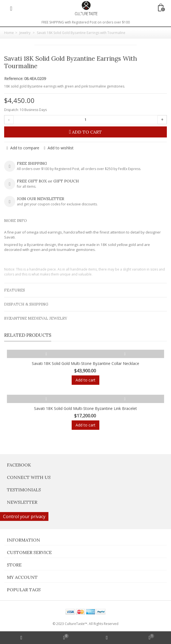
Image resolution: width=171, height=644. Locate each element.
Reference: (14, 79)
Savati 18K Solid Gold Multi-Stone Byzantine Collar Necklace (85, 363)
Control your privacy (24, 516)
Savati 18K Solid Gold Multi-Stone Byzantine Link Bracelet (85, 408)
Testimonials (24, 490)
